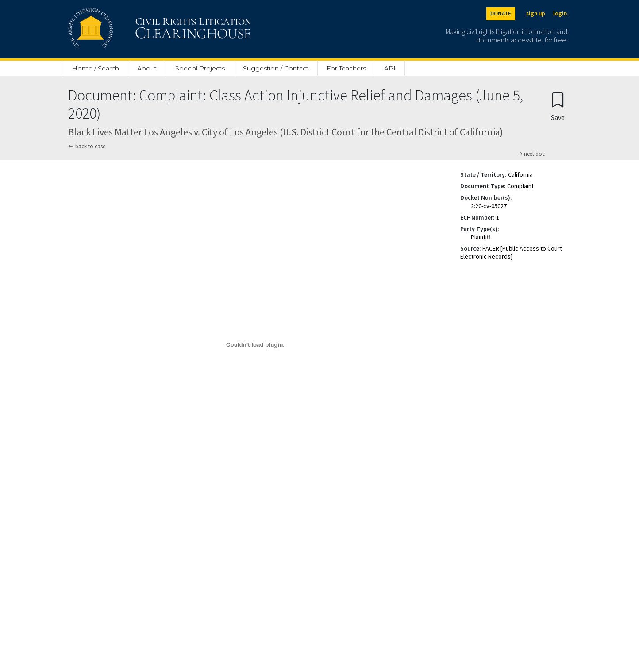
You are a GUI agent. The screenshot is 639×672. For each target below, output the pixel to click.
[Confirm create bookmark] (558, 106)
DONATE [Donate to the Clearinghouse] (501, 14)
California (520, 174)
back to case (87, 146)
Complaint (520, 186)
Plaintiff (481, 237)
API (390, 68)
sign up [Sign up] (536, 14)
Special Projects (200, 68)
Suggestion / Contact (276, 68)
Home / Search (96, 68)
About (147, 68)
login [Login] (560, 14)
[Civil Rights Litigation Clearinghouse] (135, 29)
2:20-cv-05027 (489, 206)
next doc (531, 154)
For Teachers (346, 68)
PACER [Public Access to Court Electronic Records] (511, 252)
